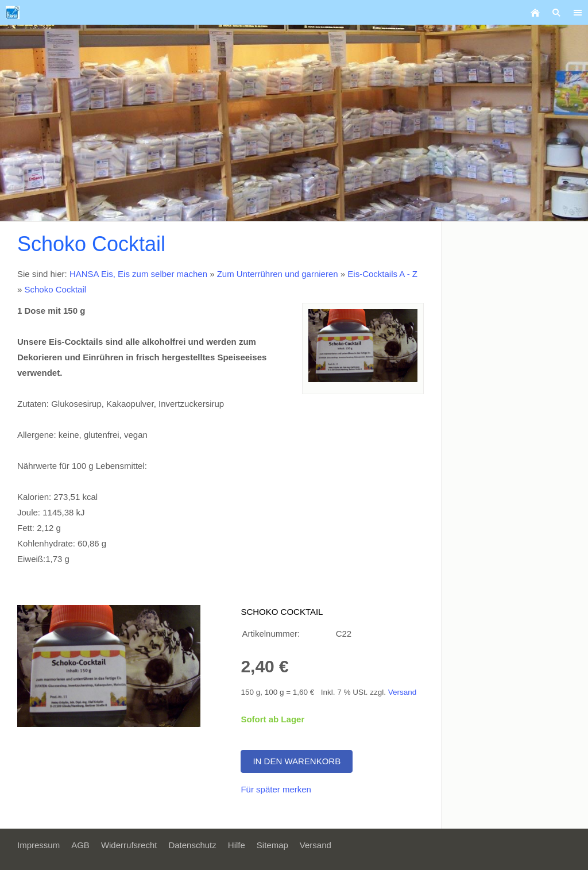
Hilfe (237, 845)
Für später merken (276, 789)
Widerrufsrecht (129, 845)
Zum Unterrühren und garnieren (278, 274)
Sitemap (272, 845)
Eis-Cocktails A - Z (382, 274)
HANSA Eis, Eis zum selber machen (138, 274)
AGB (80, 845)
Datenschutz (192, 845)
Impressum (38, 845)
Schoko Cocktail (56, 289)
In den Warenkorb (297, 761)
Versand (403, 692)
